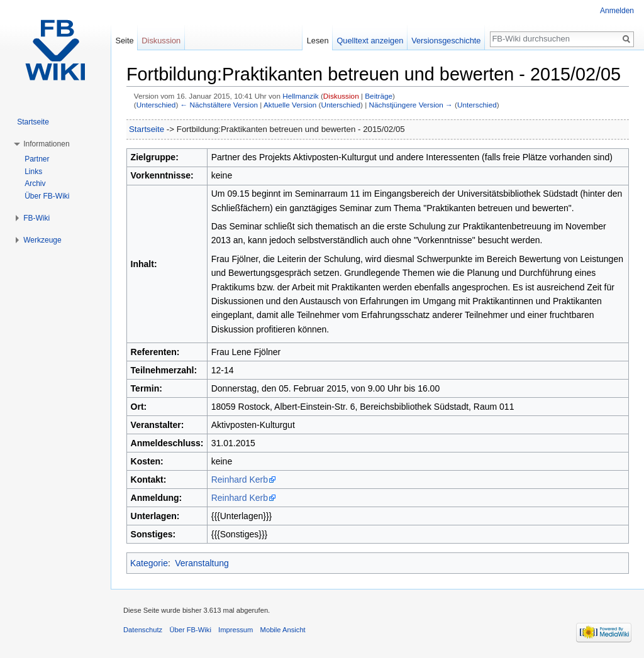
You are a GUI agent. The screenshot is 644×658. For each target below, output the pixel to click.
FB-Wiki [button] (36, 218)
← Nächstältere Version (219, 105)
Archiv (35, 184)
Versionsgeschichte (446, 41)
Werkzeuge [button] (42, 240)
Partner (37, 159)
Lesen (318, 41)
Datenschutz (143, 630)
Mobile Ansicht (283, 630)
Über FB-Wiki (47, 196)
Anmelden (617, 11)
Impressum (236, 630)
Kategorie (149, 563)
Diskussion (341, 96)
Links (33, 172)
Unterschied (156, 105)
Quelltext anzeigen (370, 41)
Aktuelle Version (290, 105)
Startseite (147, 129)
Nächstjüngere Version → (411, 105)
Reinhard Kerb (240, 480)
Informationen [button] (46, 144)
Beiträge (379, 96)
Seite (124, 41)
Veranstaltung (202, 563)
